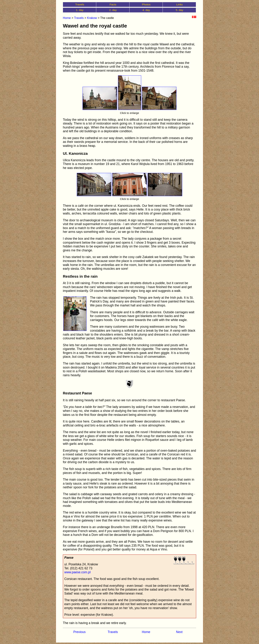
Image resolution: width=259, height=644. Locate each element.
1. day (80, 10)
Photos (146, 4)
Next (179, 632)
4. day (146, 10)
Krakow (92, 18)
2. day (113, 10)
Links (180, 4)
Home (67, 18)
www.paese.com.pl (77, 572)
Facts (113, 4)
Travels (80, 4)
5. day (180, 10)
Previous (79, 632)
